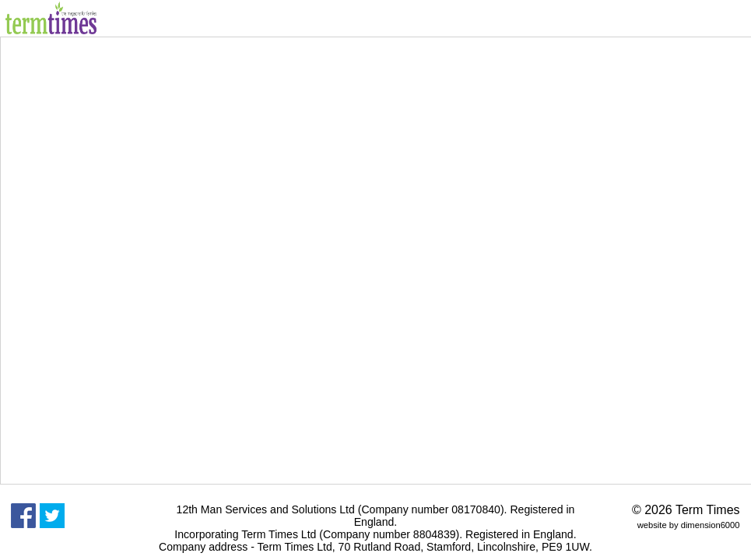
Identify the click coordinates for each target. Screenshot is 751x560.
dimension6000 (711, 525)
